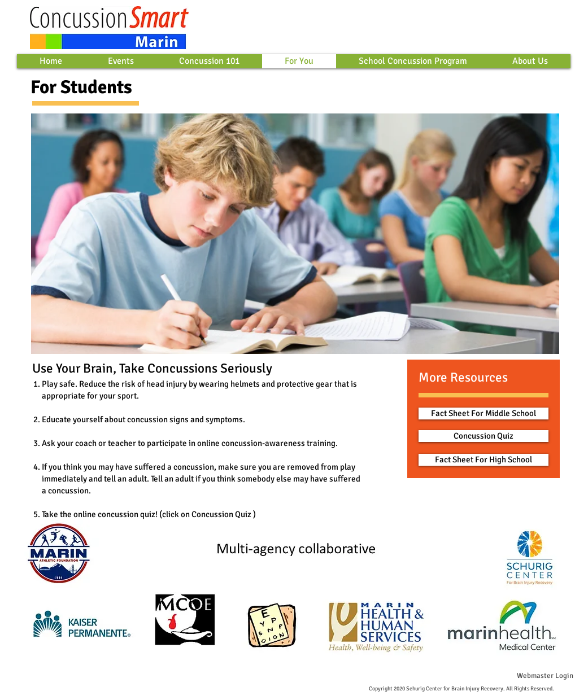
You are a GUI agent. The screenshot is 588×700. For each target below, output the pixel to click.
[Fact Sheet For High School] (484, 460)
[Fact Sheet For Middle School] (484, 414)
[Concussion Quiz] (484, 436)
